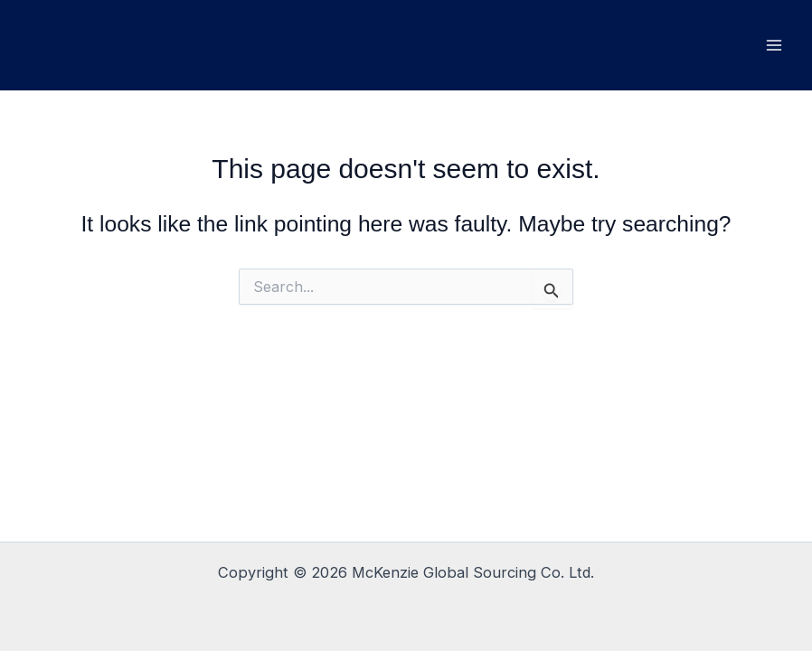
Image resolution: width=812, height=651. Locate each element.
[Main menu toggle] (774, 46)
